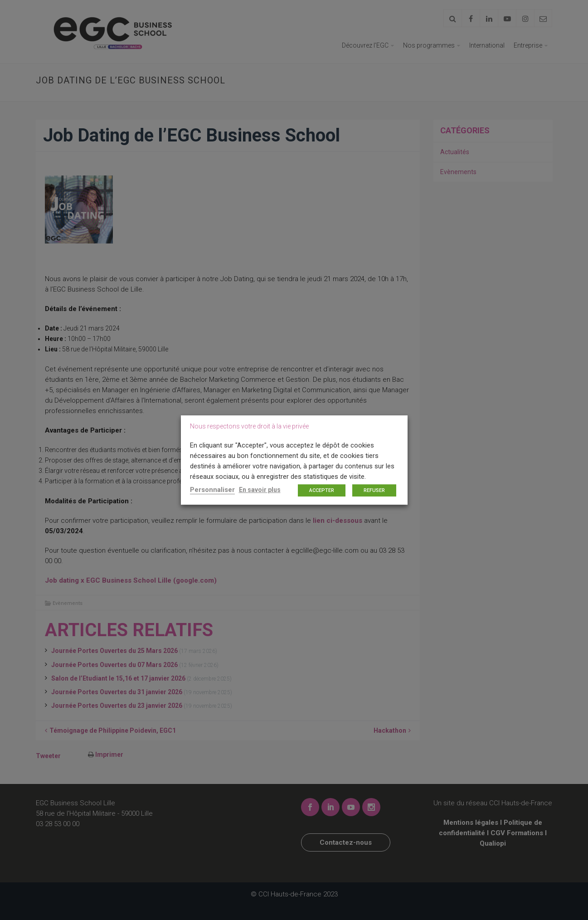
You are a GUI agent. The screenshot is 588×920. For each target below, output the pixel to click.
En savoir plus (260, 490)
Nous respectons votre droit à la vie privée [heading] (249, 426)
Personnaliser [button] (212, 490)
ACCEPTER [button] (322, 490)
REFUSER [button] (374, 490)
